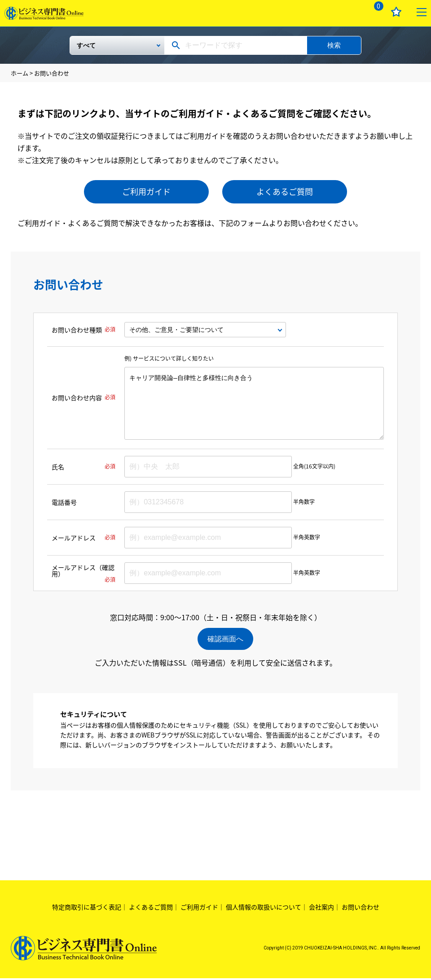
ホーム (20, 73)
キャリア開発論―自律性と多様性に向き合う (254, 403)
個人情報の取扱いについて (264, 908)
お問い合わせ (361, 908)
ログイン (350, 12)
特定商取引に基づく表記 (87, 908)
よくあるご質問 (285, 192)
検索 (334, 45)
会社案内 (321, 908)
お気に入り (396, 12)
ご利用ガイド (146, 192)
